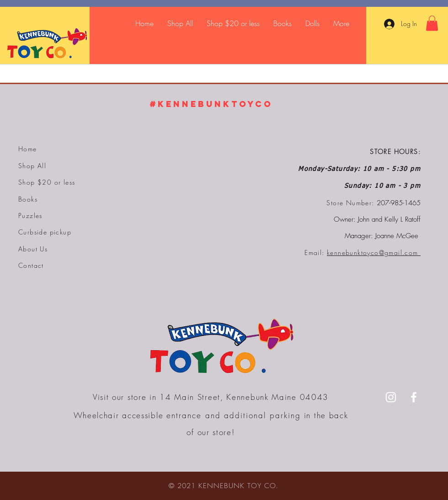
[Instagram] (391, 397)
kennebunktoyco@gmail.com (374, 253)
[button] (432, 23)
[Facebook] (414, 397)
